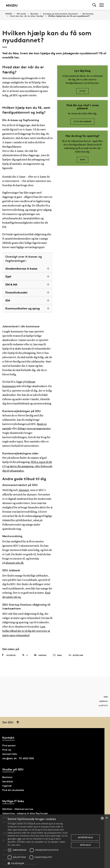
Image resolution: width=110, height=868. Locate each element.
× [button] (107, 818)
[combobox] (102, 818)
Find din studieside (13, 788)
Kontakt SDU (10, 752)
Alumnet (24, 489)
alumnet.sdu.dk (15, 562)
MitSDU (9, 14)
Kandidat (8, 780)
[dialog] (55, 841)
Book (83, 160)
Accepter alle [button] (85, 837)
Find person (9, 744)
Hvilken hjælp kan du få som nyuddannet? (69, 16)
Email (57, 653)
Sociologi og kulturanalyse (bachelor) (61, 14)
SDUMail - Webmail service (18, 807)
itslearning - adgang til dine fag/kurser (25, 812)
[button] (38, 863)
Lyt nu (82, 91)
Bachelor (35, 14)
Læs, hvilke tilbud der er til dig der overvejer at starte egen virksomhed (26, 630)
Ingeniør (7, 784)
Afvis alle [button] (85, 845)
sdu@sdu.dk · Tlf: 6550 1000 (18, 757)
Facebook (9, 653)
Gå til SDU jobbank (83, 121)
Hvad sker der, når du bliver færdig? (27, 16)
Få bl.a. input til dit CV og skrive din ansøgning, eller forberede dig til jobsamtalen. (27, 466)
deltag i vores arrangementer (34, 428)
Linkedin (40, 653)
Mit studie (21, 14)
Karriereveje (88, 14)
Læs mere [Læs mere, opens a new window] (16, 845)
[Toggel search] (94, 5)
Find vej (7, 748)
